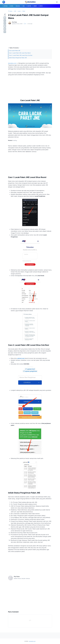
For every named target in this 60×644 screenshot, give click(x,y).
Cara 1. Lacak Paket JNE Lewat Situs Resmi (20, 53)
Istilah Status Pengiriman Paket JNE (18, 58)
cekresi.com (21, 358)
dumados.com (12, 63)
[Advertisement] (30, 36)
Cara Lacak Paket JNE (15, 51)
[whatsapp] (5, 23)
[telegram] (5, 26)
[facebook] (5, 18)
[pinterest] (5, 29)
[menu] (4, 2)
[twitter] (5, 21)
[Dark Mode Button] (57, 2)
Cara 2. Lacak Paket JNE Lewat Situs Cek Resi (21, 55)
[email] (5, 32)
